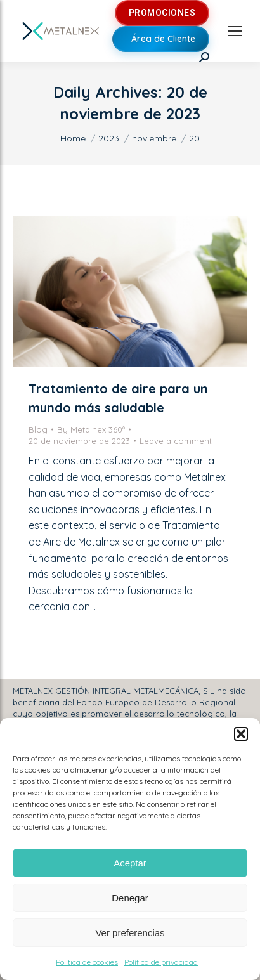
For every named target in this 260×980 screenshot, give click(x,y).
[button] (241, 734)
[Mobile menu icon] (235, 31)
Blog (38, 429)
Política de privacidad (161, 962)
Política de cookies (87, 962)
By (91, 429)
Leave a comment (176, 441)
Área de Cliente (163, 39)
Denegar (130, 898)
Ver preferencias (130, 933)
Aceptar (130, 863)
